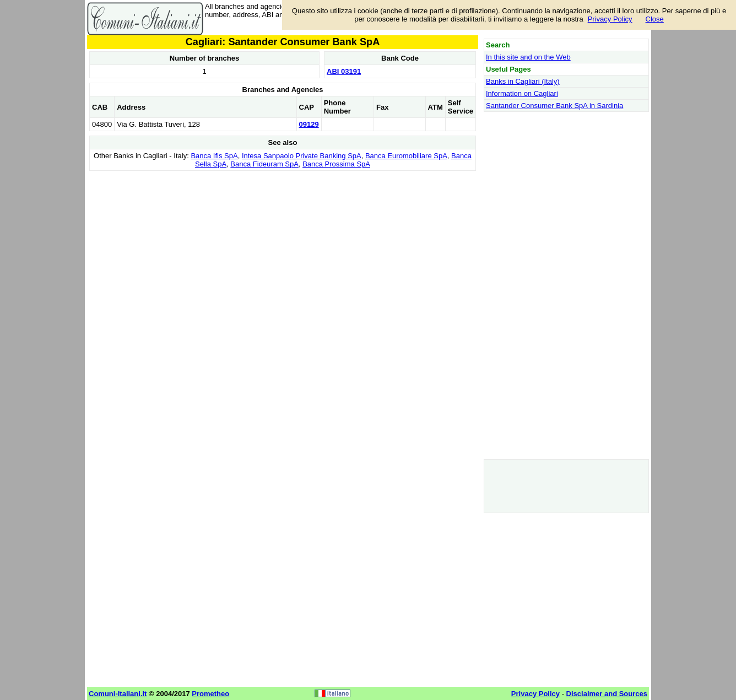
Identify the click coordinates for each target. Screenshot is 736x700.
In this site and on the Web (528, 57)
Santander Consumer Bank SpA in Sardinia (554, 106)
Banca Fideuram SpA (264, 164)
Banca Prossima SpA (336, 164)
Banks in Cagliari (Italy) (523, 81)
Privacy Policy (610, 19)
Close (655, 19)
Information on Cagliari (522, 93)
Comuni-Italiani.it (118, 694)
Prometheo (210, 694)
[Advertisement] (283, 251)
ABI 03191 (344, 71)
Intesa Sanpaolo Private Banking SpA (302, 156)
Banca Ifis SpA (214, 156)
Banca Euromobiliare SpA (406, 156)
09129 (309, 124)
